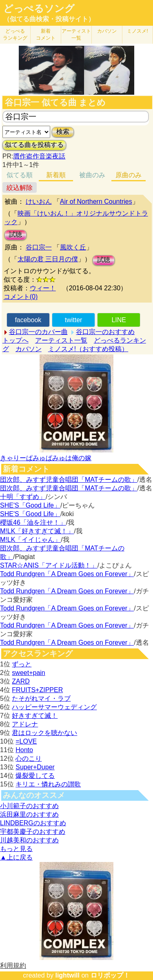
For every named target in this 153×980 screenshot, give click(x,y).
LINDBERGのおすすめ (33, 823)
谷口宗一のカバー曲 (38, 332)
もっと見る (16, 849)
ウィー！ (43, 288)
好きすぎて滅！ (35, 716)
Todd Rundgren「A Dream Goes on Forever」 (67, 574)
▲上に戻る (16, 857)
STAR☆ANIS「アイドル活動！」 (49, 565)
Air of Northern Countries (96, 202)
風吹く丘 (73, 247)
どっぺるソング (39, 9)
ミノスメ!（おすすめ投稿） (88, 349)
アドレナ (25, 724)
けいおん (39, 202)
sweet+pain (28, 673)
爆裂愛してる (35, 776)
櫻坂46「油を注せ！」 (33, 522)
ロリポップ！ (110, 975)
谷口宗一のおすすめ (105, 332)
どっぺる (15, 35)
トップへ (16, 340)
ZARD (21, 681)
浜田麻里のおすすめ (29, 814)
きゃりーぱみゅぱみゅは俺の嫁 (46, 458)
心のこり (29, 758)
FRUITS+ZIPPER (37, 690)
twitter (74, 320)
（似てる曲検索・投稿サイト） (49, 19)
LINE (119, 320)
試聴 (16, 235)
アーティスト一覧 (61, 340)
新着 (46, 35)
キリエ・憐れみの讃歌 (48, 784)
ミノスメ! (137, 31)
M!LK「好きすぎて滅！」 (37, 531)
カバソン (107, 31)
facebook (28, 320)
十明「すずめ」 (23, 497)
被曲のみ (92, 175)
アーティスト (76, 35)
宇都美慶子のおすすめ (33, 832)
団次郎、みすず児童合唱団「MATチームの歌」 (69, 480)
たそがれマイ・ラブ (41, 698)
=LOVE (26, 741)
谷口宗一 (39, 247)
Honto (24, 750)
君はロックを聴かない (44, 733)
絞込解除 (20, 188)
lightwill (67, 975)
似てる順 (20, 175)
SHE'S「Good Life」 (30, 505)
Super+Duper (35, 767)
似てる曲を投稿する (34, 145)
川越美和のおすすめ (29, 840)
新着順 (56, 175)
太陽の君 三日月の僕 (48, 259)
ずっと (22, 664)
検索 (63, 132)
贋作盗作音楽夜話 (39, 156)
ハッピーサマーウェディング (54, 707)
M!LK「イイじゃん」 (30, 540)
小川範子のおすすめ (29, 806)
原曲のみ (129, 175)
